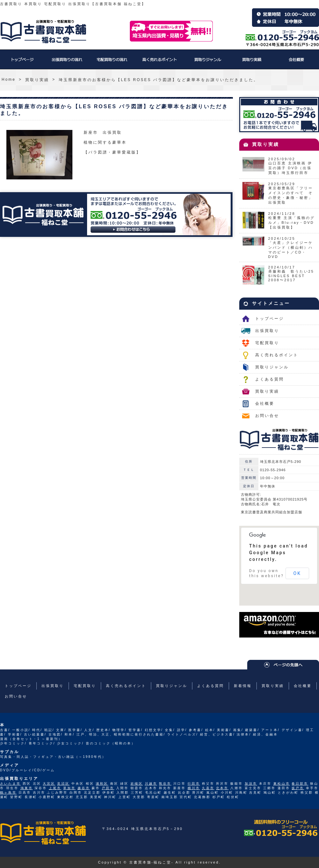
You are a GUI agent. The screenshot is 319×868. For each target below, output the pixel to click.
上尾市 (55, 788)
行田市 (194, 784)
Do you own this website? (267, 573)
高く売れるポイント (159, 63)
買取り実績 (252, 63)
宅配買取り (112, 63)
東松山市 (282, 784)
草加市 (69, 788)
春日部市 (300, 784)
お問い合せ (267, 416)
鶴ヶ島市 (8, 793)
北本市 (222, 788)
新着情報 (243, 686)
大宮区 (49, 784)
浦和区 (102, 784)
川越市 (151, 784)
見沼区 (63, 784)
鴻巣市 (27, 788)
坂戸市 (298, 788)
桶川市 (194, 788)
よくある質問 (270, 379)
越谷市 (84, 788)
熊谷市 (165, 784)
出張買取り (67, 63)
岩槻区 (137, 784)
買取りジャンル (207, 63)
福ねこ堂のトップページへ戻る (43, 32)
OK (297, 573)
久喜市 (208, 788)
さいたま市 (10, 784)
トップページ (22, 63)
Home (9, 79)
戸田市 (108, 788)
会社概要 (297, 63)
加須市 (251, 784)
